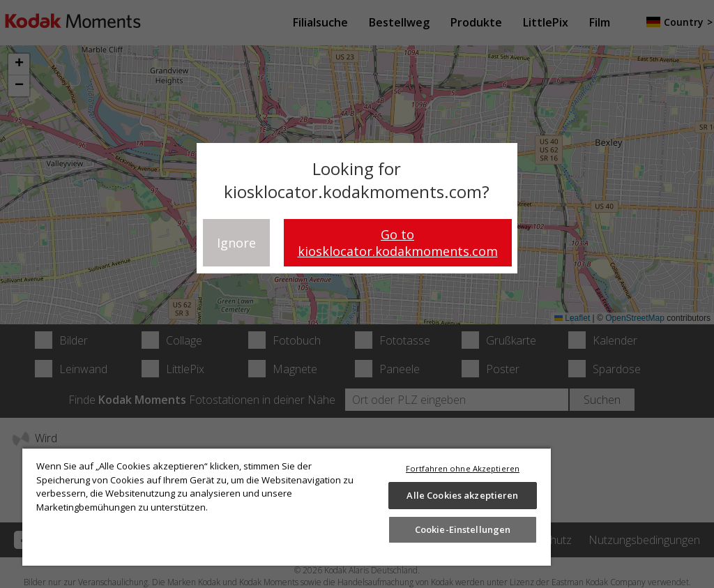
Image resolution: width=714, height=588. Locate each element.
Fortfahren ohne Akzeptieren (463, 468)
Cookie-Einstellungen (463, 529)
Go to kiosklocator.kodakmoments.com (398, 243)
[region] (287, 506)
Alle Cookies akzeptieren (462, 495)
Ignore (236, 243)
